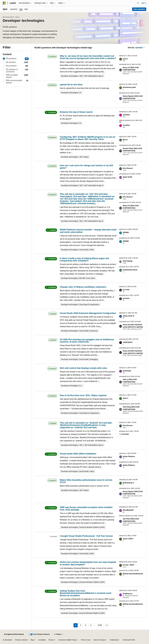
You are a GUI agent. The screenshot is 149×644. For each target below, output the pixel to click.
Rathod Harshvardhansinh (133, 574)
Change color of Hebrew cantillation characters (83, 287)
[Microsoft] (4, 3)
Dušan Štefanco (129, 456)
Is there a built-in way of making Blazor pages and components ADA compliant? (84, 260)
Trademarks (114, 640)
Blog (32, 640)
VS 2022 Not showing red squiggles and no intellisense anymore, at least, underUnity (87, 341)
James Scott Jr (129, 316)
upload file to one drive (71, 85)
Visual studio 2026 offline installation (78, 454)
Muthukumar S (128, 483)
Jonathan (126, 115)
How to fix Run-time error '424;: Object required (83, 395)
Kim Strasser (128, 168)
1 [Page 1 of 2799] (76, 625)
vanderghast (128, 342)
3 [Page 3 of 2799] (86, 625)
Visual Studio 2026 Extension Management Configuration (88, 313)
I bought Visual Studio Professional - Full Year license (86, 536)
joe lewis (126, 290)
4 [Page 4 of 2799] (91, 625)
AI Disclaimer (7, 640)
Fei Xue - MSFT (129, 565)
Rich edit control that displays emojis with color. (84, 368)
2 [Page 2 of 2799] (81, 625)
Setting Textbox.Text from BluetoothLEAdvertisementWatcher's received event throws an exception (86, 593)
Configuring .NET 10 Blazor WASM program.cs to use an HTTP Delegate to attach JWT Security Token (88, 138)
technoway (127, 371)
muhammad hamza (130, 270)
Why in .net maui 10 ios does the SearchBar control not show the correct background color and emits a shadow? (88, 57)
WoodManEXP (128, 510)
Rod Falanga (128, 261)
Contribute (42, 640)
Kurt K (125, 59)
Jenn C (125, 398)
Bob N (125, 140)
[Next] (107, 625)
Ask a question (139, 9)
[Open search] (138, 3)
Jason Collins (128, 539)
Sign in (144, 3)
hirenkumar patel (129, 87)
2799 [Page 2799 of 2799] (100, 625)
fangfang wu (127, 593)
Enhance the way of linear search (76, 112)
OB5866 (126, 232)
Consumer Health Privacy (67, 640)
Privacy (51, 640)
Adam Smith (127, 177)
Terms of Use (86, 640)
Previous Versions (21, 640)
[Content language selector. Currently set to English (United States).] (14, 634)
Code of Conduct (99, 640)
